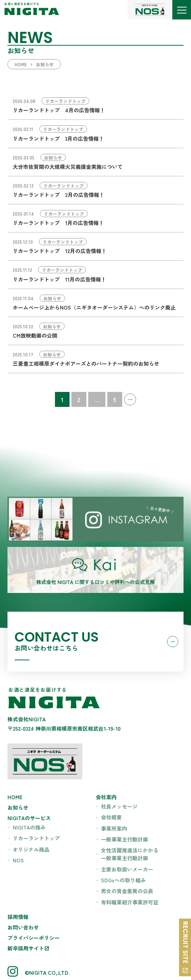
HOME (15, 797)
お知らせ (18, 807)
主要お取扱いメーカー (127, 869)
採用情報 (18, 917)
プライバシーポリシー (34, 938)
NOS (18, 860)
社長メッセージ (119, 806)
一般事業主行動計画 (124, 839)
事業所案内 (114, 828)
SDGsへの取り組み (123, 880)
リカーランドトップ (36, 838)
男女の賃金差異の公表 (127, 891)
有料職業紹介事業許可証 (130, 902)
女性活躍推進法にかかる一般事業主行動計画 (130, 854)
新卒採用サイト (26, 948)
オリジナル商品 (31, 849)
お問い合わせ (23, 927)
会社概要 (111, 817)
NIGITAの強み (29, 827)
